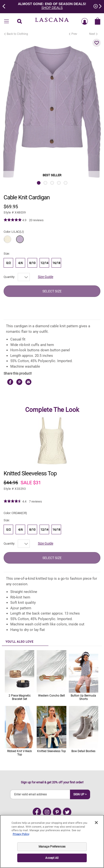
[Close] (96, 823)
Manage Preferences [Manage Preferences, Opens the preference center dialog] (52, 847)
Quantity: (9, 277)
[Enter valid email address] (40, 794)
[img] (13, 220)
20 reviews (36, 220)
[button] (97, 43)
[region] (52, 841)
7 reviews (35, 501)
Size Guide (46, 277)
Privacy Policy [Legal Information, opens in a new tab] (21, 834)
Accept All (52, 858)
